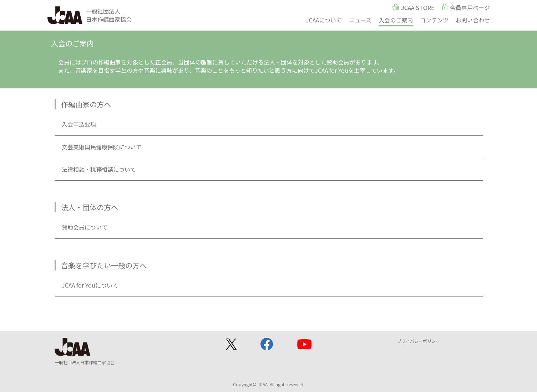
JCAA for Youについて (90, 285)
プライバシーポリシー (419, 341)
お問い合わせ (473, 20)
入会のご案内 (396, 20)
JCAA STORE (418, 7)
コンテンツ (434, 20)
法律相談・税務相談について (99, 169)
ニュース (360, 20)
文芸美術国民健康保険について (102, 147)
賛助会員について (85, 227)
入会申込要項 (79, 124)
